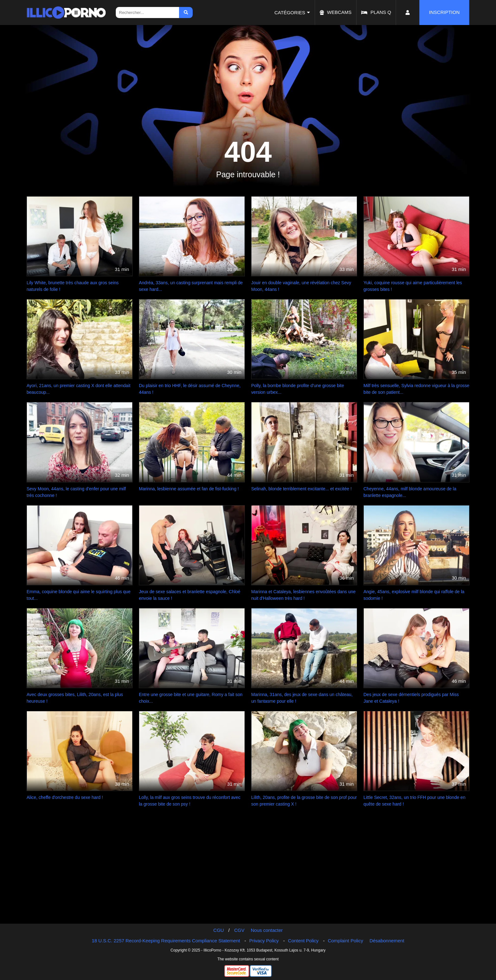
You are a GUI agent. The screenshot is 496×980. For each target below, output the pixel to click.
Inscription (444, 12)
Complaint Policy (345, 941)
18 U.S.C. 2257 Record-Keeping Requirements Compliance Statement (166, 941)
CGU (218, 930)
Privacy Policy (264, 941)
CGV (239, 930)
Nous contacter (267, 930)
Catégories (290, 13)
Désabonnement (387, 941)
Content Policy (303, 941)
